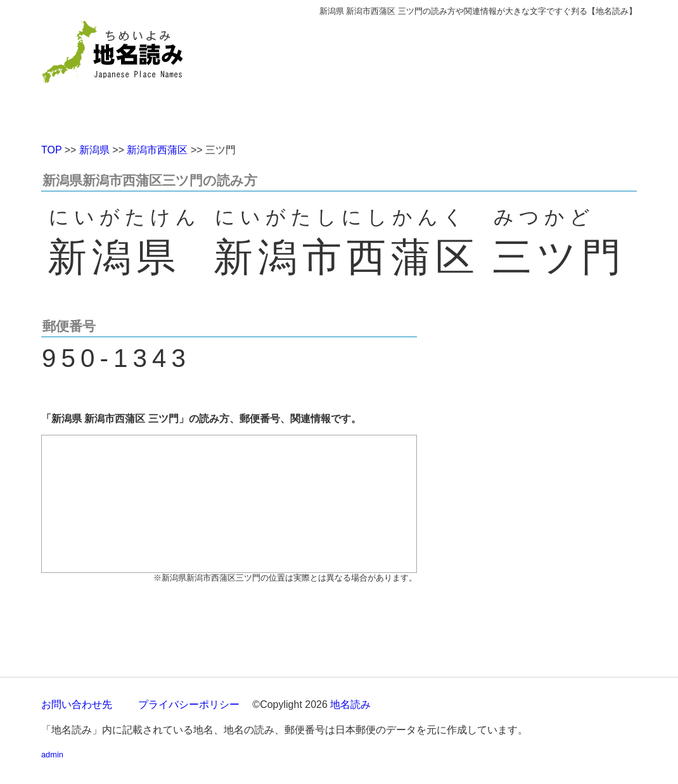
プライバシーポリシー (189, 704)
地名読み (350, 704)
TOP (51, 150)
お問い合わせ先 (77, 704)
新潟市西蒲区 (157, 150)
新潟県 (94, 150)
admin (52, 755)
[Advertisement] (431, 75)
